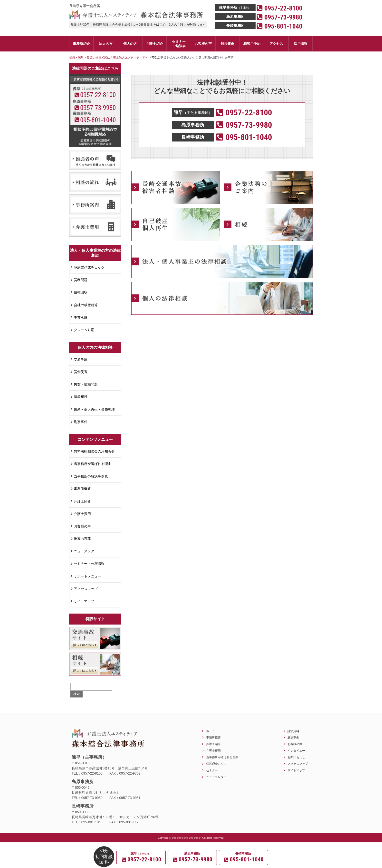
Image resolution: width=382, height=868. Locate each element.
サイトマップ (84, 601)
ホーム (210, 731)
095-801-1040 (98, 120)
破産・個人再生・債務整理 (94, 409)
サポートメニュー (87, 576)
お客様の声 (82, 526)
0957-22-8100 (98, 95)
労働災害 (81, 372)
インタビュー (296, 751)
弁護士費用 (82, 514)
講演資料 (293, 731)
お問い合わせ (296, 757)
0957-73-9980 (98, 108)
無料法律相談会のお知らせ (94, 451)
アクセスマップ (86, 589)
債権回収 (81, 292)
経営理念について (218, 764)
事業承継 (81, 317)
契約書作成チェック (89, 267)
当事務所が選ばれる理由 (93, 464)
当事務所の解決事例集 (91, 476)
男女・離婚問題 (86, 384)
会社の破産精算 (86, 305)
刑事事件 (81, 422)
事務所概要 (82, 489)
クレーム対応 (84, 330)
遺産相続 (81, 397)
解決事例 (293, 737)
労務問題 (81, 280)
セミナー (212, 770)
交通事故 (81, 359)
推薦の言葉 (82, 539)
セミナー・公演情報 (89, 564)
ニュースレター (86, 551)
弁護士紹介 (82, 501)
